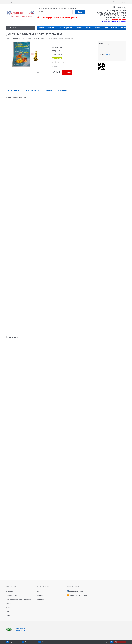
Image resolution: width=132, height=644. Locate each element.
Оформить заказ (120, 642)
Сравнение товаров (30, 642)
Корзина (107, 642)
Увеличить (37, 72)
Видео (50, 90)
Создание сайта (20, 629)
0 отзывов (54, 44)
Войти (115, 2)
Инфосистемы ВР (20, 631)
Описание (14, 90)
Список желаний (46, 642)
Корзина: (120, 7)
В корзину (68, 73)
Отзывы (62, 90)
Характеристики (33, 90)
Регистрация (122, 2)
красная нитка (45, 16)
